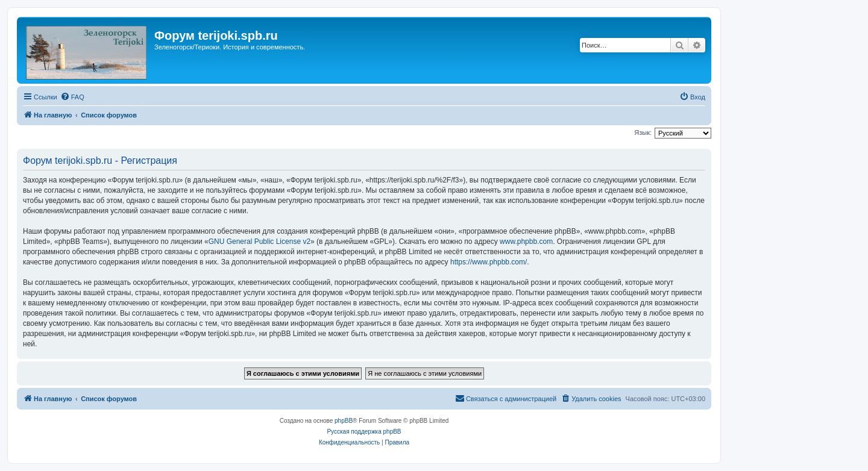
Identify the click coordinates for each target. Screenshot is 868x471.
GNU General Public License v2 (259, 242)
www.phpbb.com (526, 242)
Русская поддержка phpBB (364, 432)
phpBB (344, 421)
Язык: (643, 133)
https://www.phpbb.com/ (489, 262)
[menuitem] (72, 97)
